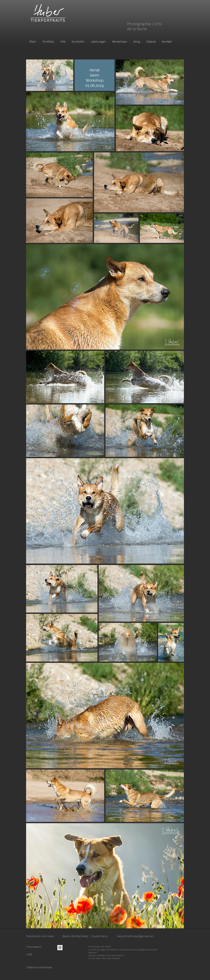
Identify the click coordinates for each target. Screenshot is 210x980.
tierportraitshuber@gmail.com (136, 936)
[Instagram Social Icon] (60, 948)
